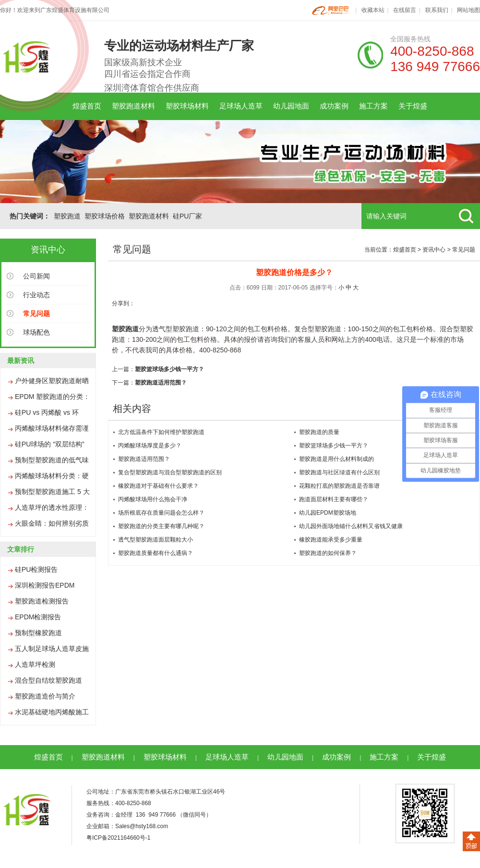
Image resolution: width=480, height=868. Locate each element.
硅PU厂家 (187, 216)
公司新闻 (36, 276)
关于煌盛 (413, 106)
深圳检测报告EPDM (45, 585)
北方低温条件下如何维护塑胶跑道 (161, 432)
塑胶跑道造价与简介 (45, 696)
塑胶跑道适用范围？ (161, 383)
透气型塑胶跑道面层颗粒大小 (156, 540)
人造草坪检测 (35, 664)
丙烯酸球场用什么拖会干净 (153, 499)
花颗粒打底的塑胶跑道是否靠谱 (339, 486)
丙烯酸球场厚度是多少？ (150, 446)
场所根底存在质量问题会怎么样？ (161, 513)
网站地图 (468, 10)
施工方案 (373, 106)
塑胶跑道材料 (133, 106)
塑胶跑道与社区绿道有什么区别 (339, 472)
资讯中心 (434, 250)
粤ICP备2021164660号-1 (118, 838)
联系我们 (437, 10)
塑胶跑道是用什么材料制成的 (336, 459)
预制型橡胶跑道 (38, 633)
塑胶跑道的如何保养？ (328, 553)
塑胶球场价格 (105, 216)
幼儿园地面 (291, 106)
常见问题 (464, 250)
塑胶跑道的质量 (319, 432)
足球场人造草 (241, 106)
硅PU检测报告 (36, 569)
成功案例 (334, 106)
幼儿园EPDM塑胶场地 (328, 513)
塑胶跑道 (67, 216)
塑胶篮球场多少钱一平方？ (169, 369)
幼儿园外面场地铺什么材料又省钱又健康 (351, 526)
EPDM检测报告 (38, 617)
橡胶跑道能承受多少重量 (331, 540)
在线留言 (405, 10)
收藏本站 (373, 10)
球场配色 (36, 332)
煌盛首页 (87, 106)
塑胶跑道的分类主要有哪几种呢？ (161, 526)
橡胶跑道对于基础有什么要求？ (158, 486)
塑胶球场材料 (187, 106)
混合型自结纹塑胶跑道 (48, 680)
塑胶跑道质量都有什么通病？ (156, 553)
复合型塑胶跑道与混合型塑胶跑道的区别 (170, 472)
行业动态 (36, 295)
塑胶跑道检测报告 (42, 601)
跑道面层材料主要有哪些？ (334, 499)
